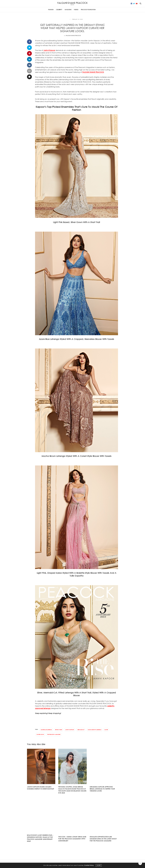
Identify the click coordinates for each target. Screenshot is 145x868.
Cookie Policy (89, 866)
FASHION (51, 10)
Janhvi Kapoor (49, 50)
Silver (106, 730)
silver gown (40, 734)
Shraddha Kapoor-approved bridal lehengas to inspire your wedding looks (102, 789)
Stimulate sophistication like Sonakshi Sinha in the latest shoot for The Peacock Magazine (103, 839)
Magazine (68, 10)
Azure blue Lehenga (46, 730)
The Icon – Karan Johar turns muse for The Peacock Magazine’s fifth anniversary (72, 839)
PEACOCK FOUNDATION (88, 10)
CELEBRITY (59, 10)
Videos (76, 10)
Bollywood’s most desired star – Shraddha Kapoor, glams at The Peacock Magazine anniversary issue (40, 838)
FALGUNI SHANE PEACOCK (93, 72)
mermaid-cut (81, 730)
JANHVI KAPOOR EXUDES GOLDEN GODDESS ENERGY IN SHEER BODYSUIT (40, 788)
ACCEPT (99, 866)
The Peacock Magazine (54, 734)
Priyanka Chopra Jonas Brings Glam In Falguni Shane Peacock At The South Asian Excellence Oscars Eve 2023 (72, 790)
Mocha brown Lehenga (95, 730)
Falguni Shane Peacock (73, 36)
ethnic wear (59, 730)
